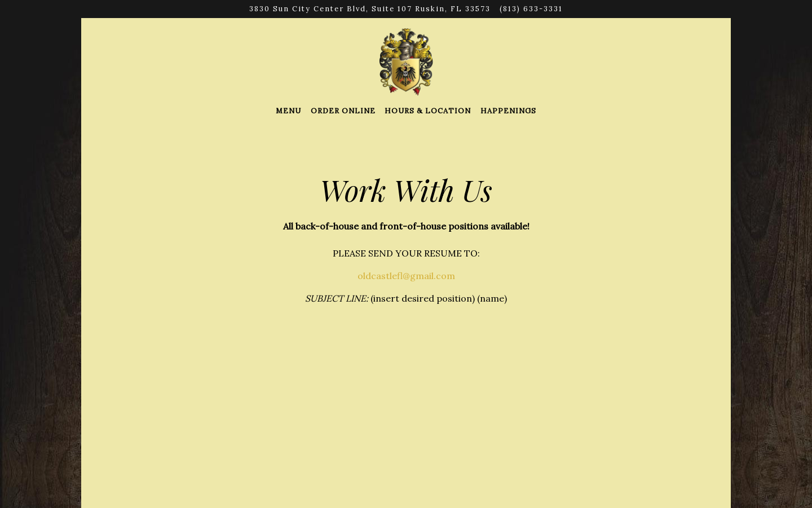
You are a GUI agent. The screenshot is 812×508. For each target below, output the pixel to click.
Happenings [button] (508, 111)
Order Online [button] (343, 111)
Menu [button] (288, 111)
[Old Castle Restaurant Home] (406, 61)
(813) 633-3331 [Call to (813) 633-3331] (531, 9)
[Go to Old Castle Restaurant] (370, 9)
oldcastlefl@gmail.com (406, 276)
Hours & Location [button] (428, 111)
